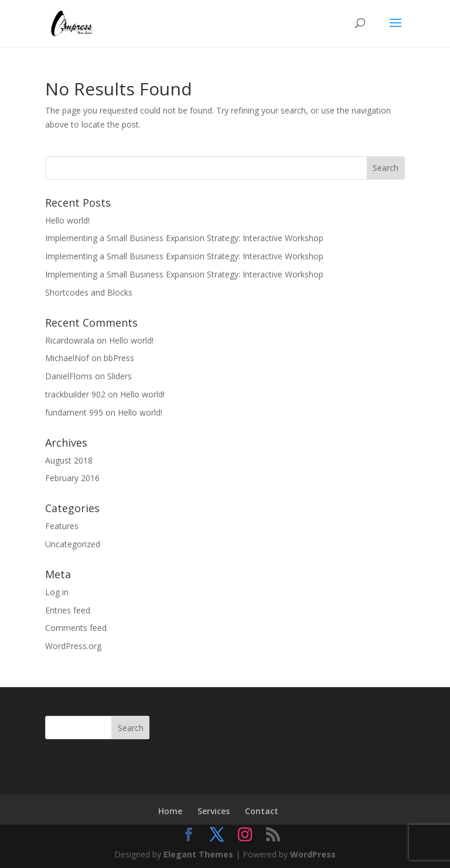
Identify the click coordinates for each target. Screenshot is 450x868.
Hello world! (67, 220)
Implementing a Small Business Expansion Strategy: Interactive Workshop (184, 238)
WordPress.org (73, 646)
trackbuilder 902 (75, 394)
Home (170, 811)
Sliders (120, 376)
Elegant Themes (198, 854)
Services (214, 811)
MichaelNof (67, 358)
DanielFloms (69, 376)
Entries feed (68, 610)
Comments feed (76, 628)
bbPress (119, 358)
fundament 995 (74, 412)
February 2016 (72, 478)
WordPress (313, 854)
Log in (57, 592)
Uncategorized (73, 544)
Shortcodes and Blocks (89, 292)
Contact (262, 811)
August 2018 (69, 460)
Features (62, 526)
